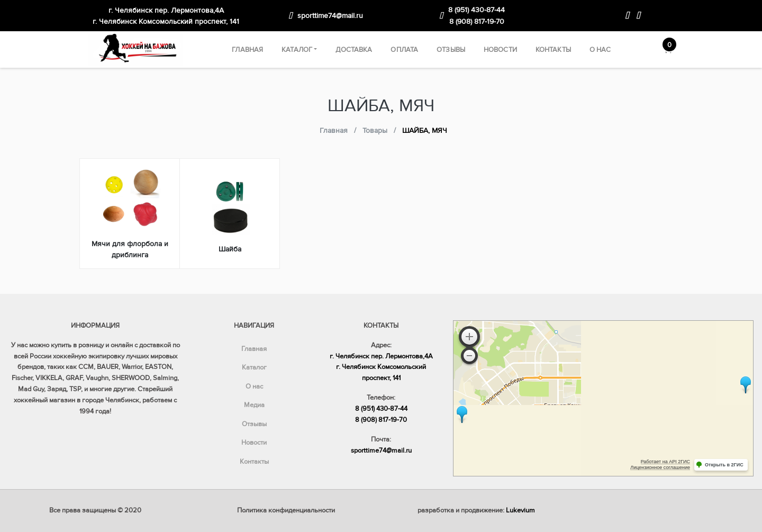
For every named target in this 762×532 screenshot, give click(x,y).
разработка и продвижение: (476, 510)
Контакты (553, 50)
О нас (600, 50)
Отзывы (451, 50)
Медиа (254, 405)
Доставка (354, 50)
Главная (247, 50)
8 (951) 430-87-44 (477, 10)
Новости (500, 50)
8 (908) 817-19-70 (477, 21)
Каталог (297, 50)
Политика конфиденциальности (286, 510)
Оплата (404, 50)
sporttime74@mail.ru (330, 16)
